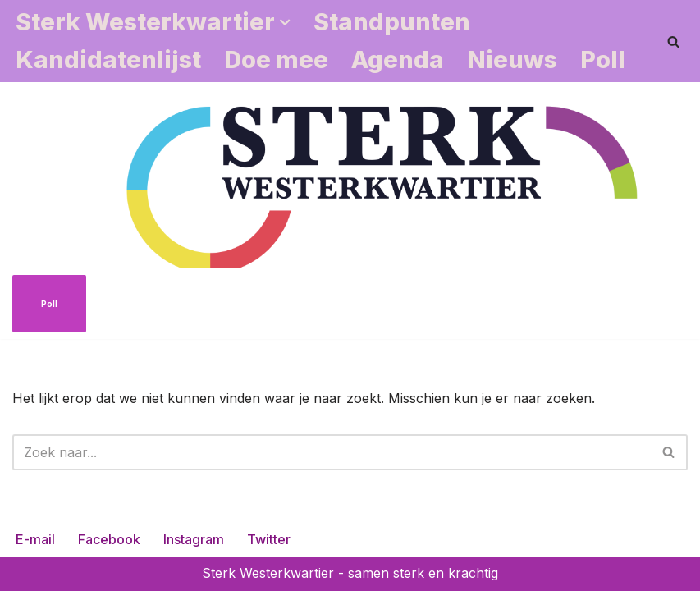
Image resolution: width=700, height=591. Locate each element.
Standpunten (392, 22)
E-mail (35, 539)
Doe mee (276, 60)
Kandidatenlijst (108, 60)
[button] (285, 22)
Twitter (269, 539)
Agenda (398, 60)
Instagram (194, 539)
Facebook (109, 539)
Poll (603, 60)
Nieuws (512, 60)
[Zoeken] (673, 41)
